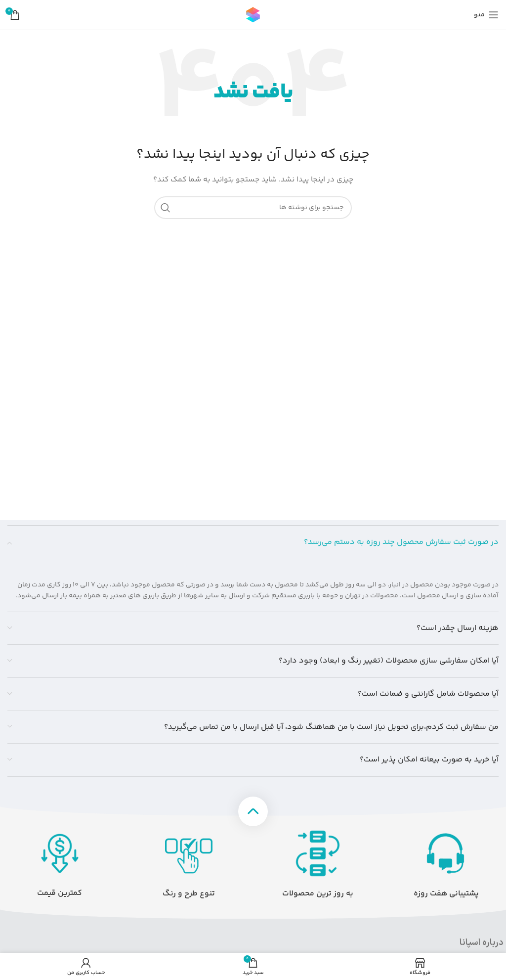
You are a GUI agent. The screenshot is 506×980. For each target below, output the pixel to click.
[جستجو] (253, 208)
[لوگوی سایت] (253, 15)
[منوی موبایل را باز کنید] (486, 15)
